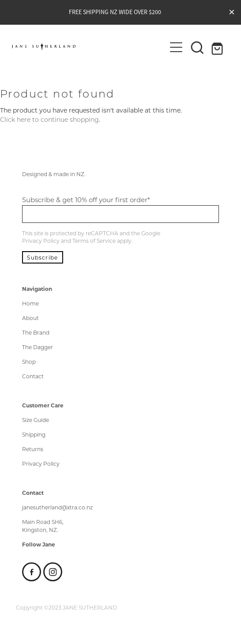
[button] (197, 47)
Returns (33, 449)
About (30, 318)
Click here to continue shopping (49, 119)
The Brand (36, 332)
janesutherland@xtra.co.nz (57, 507)
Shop (29, 362)
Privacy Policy (41, 241)
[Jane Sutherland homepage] (88, 47)
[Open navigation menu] (176, 47)
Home (30, 303)
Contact (33, 376)
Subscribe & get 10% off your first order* (86, 200)
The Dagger (38, 347)
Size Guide (36, 420)
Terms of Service (94, 241)
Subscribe (42, 257)
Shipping (34, 434)
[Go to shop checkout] (218, 47)
